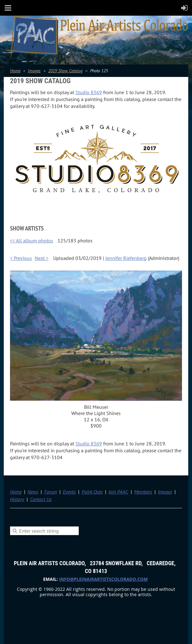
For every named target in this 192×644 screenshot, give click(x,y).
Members (143, 492)
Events (69, 492)
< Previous (21, 258)
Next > (42, 258)
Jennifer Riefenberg (126, 258)
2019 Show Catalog (65, 71)
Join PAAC (118, 492)
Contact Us (41, 499)
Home (15, 71)
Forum (51, 492)
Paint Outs (92, 492)
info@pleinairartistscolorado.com (103, 579)
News (33, 492)
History (17, 499)
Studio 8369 (89, 92)
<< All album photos (32, 241)
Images (34, 71)
